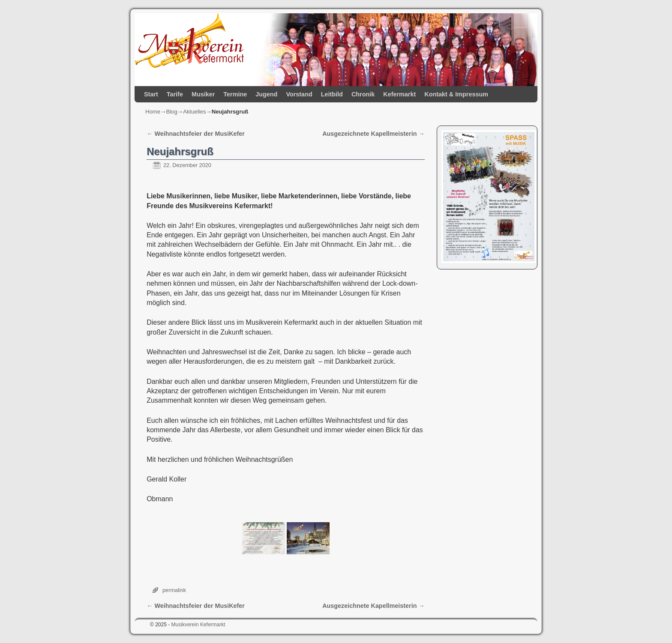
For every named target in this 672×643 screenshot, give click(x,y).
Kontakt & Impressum (456, 94)
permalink (174, 590)
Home (153, 112)
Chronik (363, 94)
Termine (235, 94)
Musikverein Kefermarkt (198, 625)
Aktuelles (195, 112)
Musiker (203, 94)
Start (151, 94)
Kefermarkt (399, 94)
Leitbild (332, 94)
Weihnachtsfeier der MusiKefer (196, 134)
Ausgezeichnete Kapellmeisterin (373, 134)
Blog (171, 112)
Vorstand (299, 94)
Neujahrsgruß (180, 151)
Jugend (266, 94)
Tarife (175, 94)
